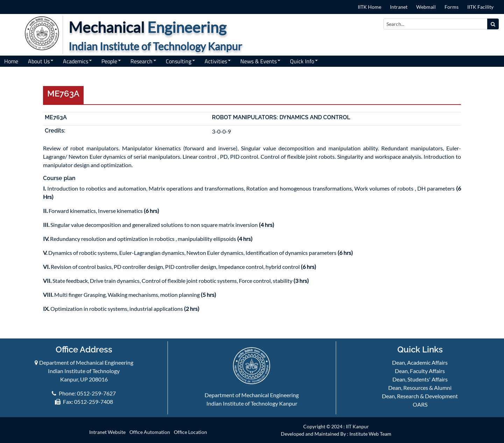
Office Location (190, 432)
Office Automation (150, 432)
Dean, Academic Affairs (420, 362)
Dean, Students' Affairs (420, 379)
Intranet (399, 7)
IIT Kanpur (357, 426)
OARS (420, 404)
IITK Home (370, 7)
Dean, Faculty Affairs (420, 371)
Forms (452, 7)
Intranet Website (107, 432)
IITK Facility (480, 7)
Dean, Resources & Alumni (420, 388)
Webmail (426, 7)
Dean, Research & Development (420, 396)
